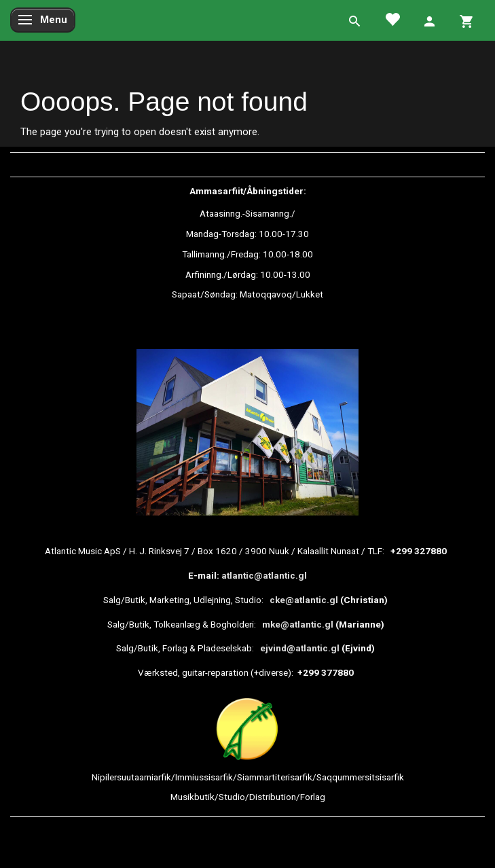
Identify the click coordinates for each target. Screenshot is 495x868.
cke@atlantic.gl (304, 600)
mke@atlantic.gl (298, 624)
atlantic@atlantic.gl (264, 575)
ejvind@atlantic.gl (300, 648)
